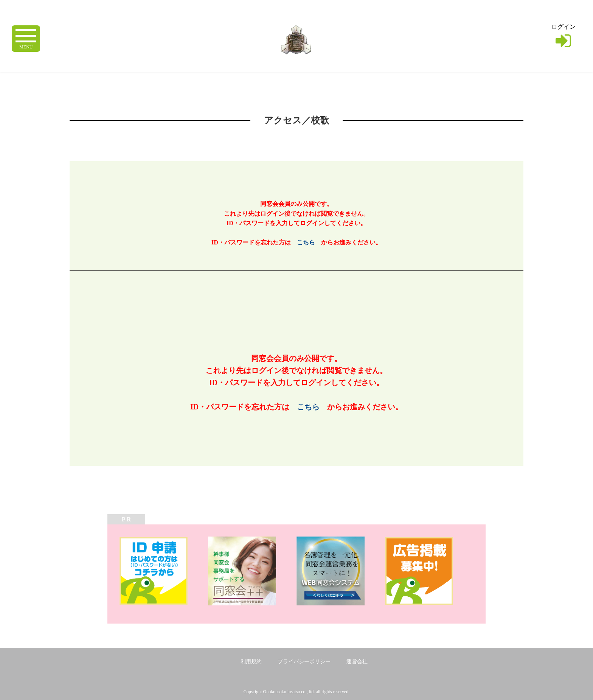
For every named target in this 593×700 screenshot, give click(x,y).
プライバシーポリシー (304, 662)
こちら (306, 242)
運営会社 (357, 662)
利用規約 (251, 662)
